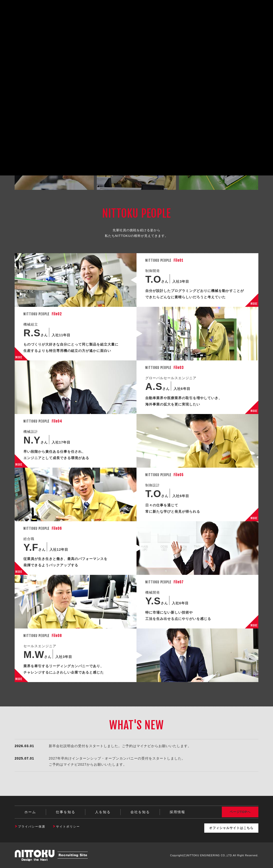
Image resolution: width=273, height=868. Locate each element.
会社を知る (140, 812)
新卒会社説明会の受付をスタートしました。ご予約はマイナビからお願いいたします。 (120, 746)
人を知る (103, 812)
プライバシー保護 (32, 827)
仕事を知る (66, 812)
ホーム (30, 812)
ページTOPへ (240, 812)
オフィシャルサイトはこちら (229, 828)
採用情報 (177, 812)
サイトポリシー (68, 827)
